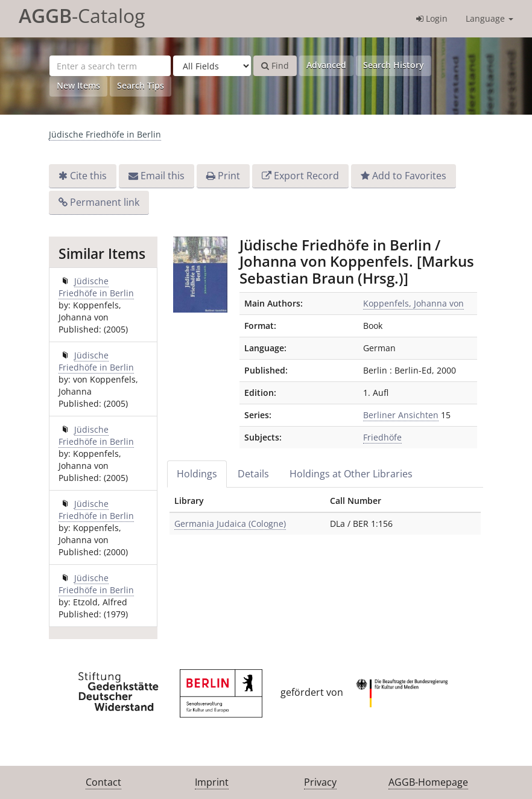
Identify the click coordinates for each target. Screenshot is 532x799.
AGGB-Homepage (428, 782)
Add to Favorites (409, 176)
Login (432, 18)
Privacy (320, 782)
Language (489, 18)
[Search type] (212, 66)
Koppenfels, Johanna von (413, 303)
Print (229, 176)
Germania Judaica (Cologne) (230, 524)
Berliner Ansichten (401, 415)
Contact (103, 782)
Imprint (212, 782)
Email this (163, 176)
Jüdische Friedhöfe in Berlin (105, 134)
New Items (78, 85)
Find (275, 65)
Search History (394, 65)
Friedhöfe (382, 437)
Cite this (88, 176)
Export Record (306, 176)
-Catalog (82, 15)
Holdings (197, 474)
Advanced (326, 65)
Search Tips (141, 85)
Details (253, 474)
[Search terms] (110, 66)
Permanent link (105, 202)
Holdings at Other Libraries (351, 474)
